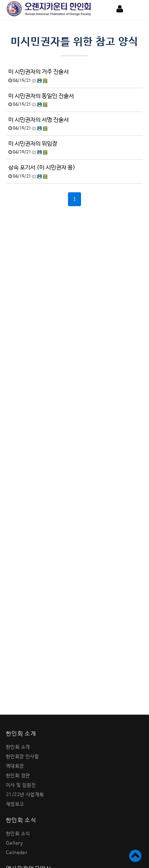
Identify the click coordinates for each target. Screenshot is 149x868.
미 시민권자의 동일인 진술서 (41, 96)
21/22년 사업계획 (25, 795)
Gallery (15, 843)
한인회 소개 (18, 747)
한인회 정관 (18, 776)
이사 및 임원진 (21, 785)
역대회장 (15, 766)
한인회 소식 (18, 834)
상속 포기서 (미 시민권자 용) (42, 168)
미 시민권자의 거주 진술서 (39, 72)
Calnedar (17, 853)
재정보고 (15, 804)
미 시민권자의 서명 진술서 (39, 120)
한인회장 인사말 (22, 757)
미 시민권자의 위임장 (33, 144)
